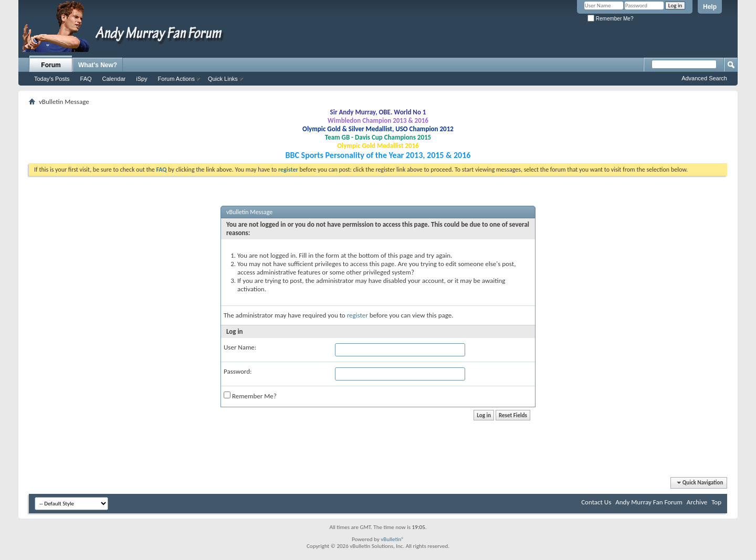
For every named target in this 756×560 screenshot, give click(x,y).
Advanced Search (704, 78)
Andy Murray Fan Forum (649, 502)
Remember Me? (610, 19)
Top (716, 502)
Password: (238, 371)
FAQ (86, 79)
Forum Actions (176, 79)
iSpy (141, 79)
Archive (697, 502)
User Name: (240, 347)
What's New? (98, 65)
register (358, 315)
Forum (51, 65)
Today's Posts (52, 79)
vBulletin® (392, 539)
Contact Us (596, 502)
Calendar (114, 79)
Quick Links (223, 79)
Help (710, 7)
